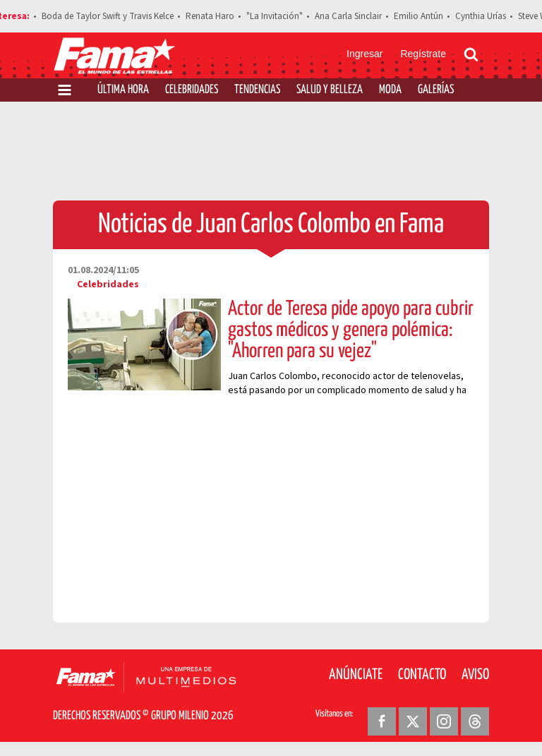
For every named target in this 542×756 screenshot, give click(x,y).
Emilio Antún (418, 16)
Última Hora (123, 90)
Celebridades (192, 90)
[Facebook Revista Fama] (382, 721)
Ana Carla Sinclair (348, 16)
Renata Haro (210, 16)
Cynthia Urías (481, 16)
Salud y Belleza (330, 90)
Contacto (422, 675)
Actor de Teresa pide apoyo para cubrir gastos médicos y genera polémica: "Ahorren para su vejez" (351, 330)
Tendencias (257, 90)
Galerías (436, 90)
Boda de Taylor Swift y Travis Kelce (108, 16)
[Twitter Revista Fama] (413, 721)
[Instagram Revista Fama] (444, 721)
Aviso (475, 675)
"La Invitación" (275, 16)
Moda (390, 90)
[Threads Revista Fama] (475, 721)
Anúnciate (356, 675)
